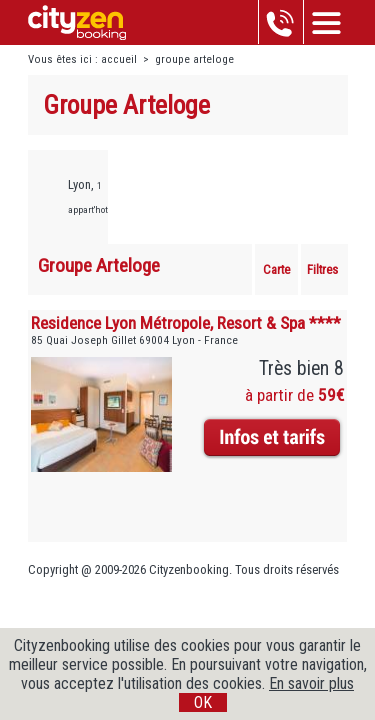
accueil (119, 59)
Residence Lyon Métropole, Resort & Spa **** (186, 323)
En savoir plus (311, 683)
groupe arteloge (194, 59)
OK (203, 702)
